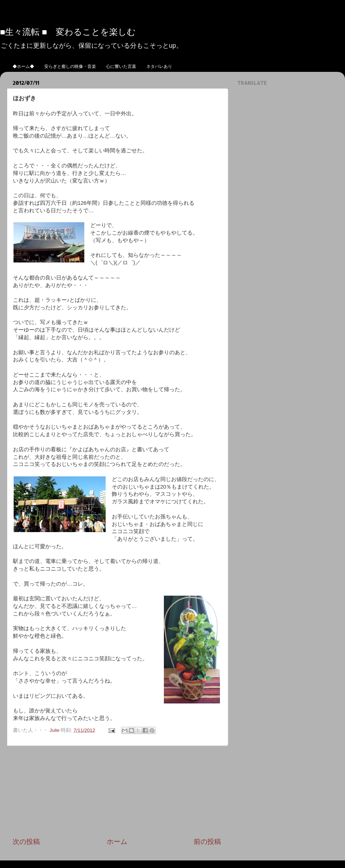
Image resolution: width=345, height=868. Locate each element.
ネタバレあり (159, 66)
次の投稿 (26, 842)
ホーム (117, 842)
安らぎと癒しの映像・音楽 (70, 66)
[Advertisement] (117, 791)
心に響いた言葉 (121, 66)
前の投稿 (207, 842)
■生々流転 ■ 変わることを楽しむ (68, 31)
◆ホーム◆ (23, 66)
